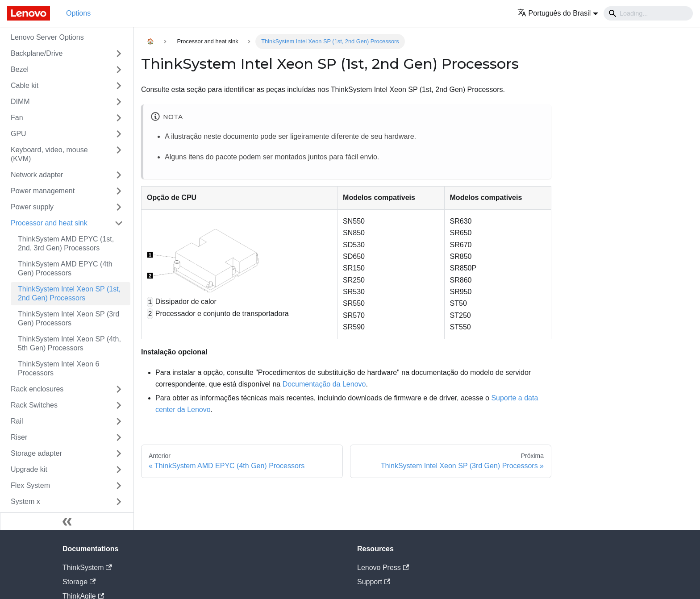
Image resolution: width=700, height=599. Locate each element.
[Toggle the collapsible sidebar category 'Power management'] (119, 191)
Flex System (30, 485)
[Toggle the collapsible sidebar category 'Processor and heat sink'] (119, 223)
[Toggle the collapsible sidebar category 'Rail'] (119, 421)
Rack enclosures (37, 389)
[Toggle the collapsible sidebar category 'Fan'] (119, 118)
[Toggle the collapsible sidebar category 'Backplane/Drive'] (119, 54)
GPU (19, 134)
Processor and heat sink (49, 223)
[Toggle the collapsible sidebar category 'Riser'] (119, 437)
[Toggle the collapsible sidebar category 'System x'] (119, 502)
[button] (558, 13)
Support (374, 582)
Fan (17, 118)
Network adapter (37, 175)
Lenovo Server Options (47, 37)
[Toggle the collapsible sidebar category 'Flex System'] (119, 486)
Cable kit (25, 85)
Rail (17, 421)
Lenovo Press (383, 568)
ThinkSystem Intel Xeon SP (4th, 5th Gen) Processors (69, 343)
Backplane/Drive (37, 53)
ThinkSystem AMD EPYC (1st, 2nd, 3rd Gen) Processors (66, 243)
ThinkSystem (87, 568)
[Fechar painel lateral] (67, 521)
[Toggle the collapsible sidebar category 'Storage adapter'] (119, 453)
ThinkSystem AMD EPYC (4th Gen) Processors (65, 268)
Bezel (20, 69)
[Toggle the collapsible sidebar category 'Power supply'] (119, 207)
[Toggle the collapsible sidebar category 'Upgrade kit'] (119, 470)
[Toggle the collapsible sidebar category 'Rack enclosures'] (119, 389)
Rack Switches (34, 405)
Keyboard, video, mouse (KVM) (49, 154)
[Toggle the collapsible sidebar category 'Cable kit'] (119, 86)
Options (78, 13)
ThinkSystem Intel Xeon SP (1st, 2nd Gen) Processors (69, 293)
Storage (79, 582)
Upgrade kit (29, 469)
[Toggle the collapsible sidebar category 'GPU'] (119, 134)
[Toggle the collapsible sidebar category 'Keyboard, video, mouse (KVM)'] (119, 154)
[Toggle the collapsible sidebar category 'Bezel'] (119, 70)
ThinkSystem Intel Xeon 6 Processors (58, 368)
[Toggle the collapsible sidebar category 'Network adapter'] (119, 175)
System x (25, 501)
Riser (19, 437)
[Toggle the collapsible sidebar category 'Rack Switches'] (119, 405)
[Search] (648, 13)
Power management (43, 191)
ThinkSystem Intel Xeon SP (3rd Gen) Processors (69, 318)
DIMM (20, 102)
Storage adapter (36, 453)
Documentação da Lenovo (324, 384)
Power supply (32, 207)
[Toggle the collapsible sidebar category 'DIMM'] (119, 102)
